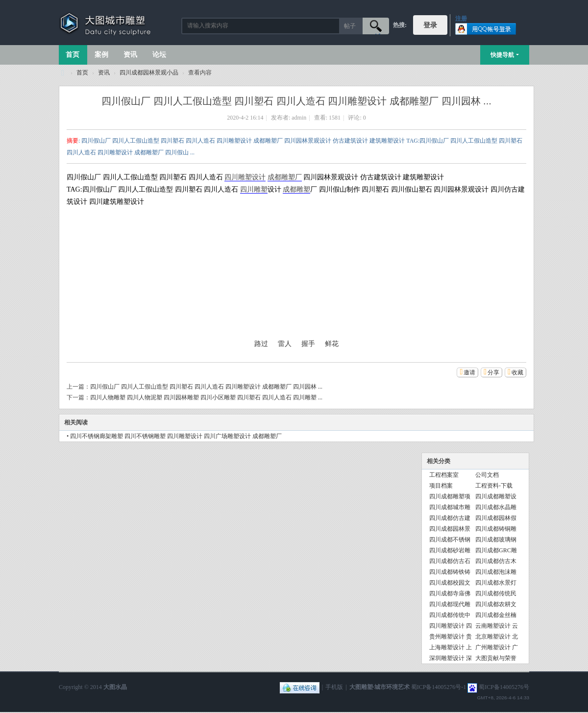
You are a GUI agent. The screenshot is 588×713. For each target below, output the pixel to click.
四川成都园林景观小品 (149, 73)
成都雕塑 (296, 189)
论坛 (159, 55)
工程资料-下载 (494, 486)
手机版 (334, 687)
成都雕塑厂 (285, 177)
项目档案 (441, 486)
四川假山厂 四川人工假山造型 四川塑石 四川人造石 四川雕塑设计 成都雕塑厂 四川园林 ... (206, 387)
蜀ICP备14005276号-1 (439, 687)
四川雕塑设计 (245, 177)
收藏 (517, 372)
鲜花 (332, 344)
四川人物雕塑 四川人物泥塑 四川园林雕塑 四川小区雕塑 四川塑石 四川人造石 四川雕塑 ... (206, 397)
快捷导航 (502, 55)
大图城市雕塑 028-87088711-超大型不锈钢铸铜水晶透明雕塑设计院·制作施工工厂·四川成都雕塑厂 (63, 73)
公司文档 (487, 475)
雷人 (285, 344)
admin (299, 118)
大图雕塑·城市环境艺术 (380, 687)
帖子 (350, 26)
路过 (261, 344)
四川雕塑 (254, 189)
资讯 (130, 55)
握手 (308, 344)
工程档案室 (444, 475)
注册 (461, 19)
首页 (73, 55)
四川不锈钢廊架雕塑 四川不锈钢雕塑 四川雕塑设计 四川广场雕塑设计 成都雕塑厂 (176, 436)
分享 (493, 372)
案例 (101, 55)
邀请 (469, 372)
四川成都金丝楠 (496, 615)
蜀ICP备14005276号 (504, 687)
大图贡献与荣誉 (496, 658)
